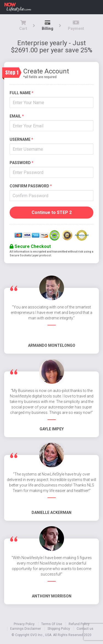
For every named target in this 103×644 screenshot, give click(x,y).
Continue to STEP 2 (52, 212)
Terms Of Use (52, 624)
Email (17, 116)
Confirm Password (31, 186)
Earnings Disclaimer (26, 629)
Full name (22, 93)
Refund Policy (79, 624)
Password (22, 163)
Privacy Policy (24, 624)
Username (21, 139)
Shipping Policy (59, 629)
